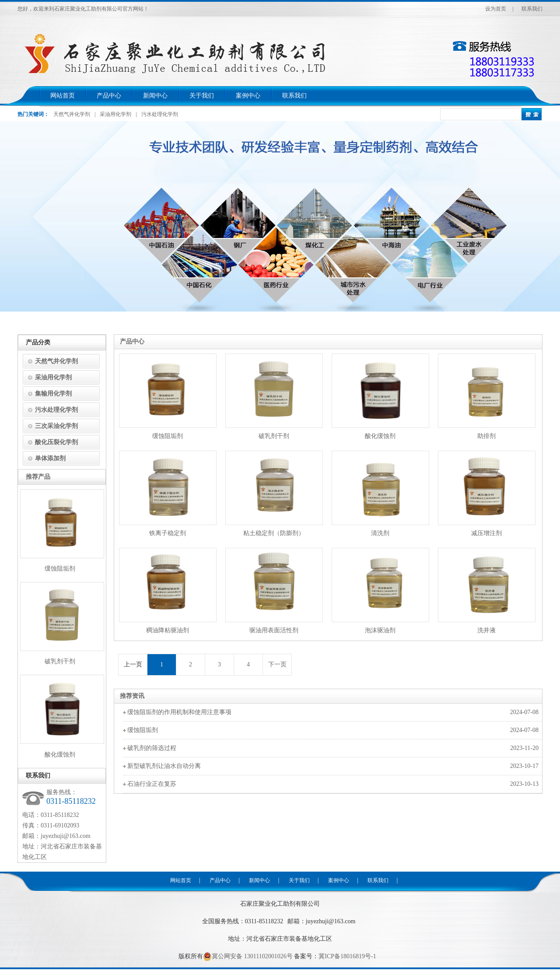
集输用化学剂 (53, 394)
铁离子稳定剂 (168, 533)
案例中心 (248, 96)
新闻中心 (155, 96)
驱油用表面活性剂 (274, 630)
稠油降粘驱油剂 (168, 630)
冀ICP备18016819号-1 (347, 956)
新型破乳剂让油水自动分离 (164, 766)
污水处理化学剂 (160, 114)
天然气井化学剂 (72, 114)
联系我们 (532, 9)
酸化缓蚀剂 (380, 436)
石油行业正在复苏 (152, 784)
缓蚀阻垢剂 (168, 436)
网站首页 (63, 96)
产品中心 (109, 96)
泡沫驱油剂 (380, 630)
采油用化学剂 (115, 114)
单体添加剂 (50, 458)
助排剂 (486, 436)
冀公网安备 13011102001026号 (248, 956)
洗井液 (486, 630)
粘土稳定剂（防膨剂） (274, 533)
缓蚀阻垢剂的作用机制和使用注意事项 (179, 712)
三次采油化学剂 (56, 426)
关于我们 (202, 96)
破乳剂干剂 (274, 436)
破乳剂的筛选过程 (152, 748)
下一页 (277, 664)
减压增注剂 (486, 533)
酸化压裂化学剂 (56, 442)
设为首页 (496, 9)
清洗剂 (380, 533)
